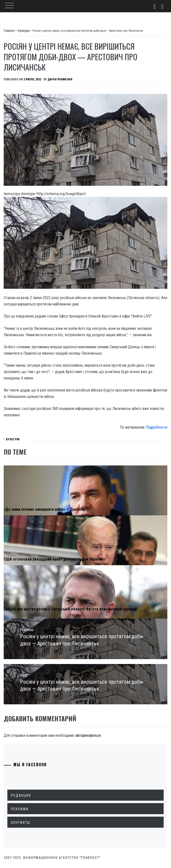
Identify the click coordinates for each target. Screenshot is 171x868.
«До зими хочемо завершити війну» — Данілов (44, 509)
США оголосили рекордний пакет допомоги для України (53, 559)
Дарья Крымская (60, 79)
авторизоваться (88, 735)
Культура (13, 439)
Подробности (157, 427)
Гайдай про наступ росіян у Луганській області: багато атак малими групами (70, 609)
